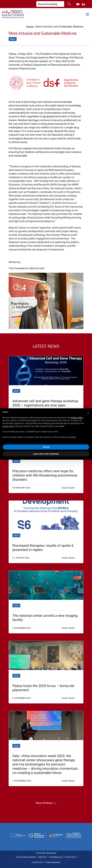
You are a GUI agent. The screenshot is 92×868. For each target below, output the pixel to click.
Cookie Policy (37, 862)
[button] (88, 413)
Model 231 (43, 857)
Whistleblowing (56, 857)
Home (30, 26)
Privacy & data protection (26, 857)
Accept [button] (46, 447)
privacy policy (77, 418)
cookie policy (8, 426)
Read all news (46, 803)
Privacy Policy (70, 857)
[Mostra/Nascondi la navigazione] (87, 14)
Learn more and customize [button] (46, 454)
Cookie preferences (53, 862)
